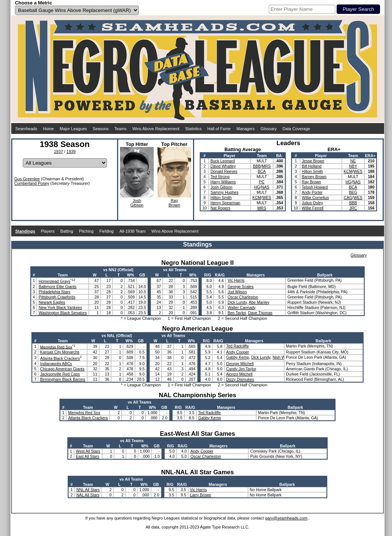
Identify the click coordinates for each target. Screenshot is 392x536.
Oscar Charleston (243, 297)
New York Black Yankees (60, 307)
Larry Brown (201, 495)
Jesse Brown (313, 161)
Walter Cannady (241, 307)
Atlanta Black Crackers (60, 358)
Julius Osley (313, 203)
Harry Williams (223, 182)
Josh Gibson (221, 187)
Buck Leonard (223, 161)
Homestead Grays (54, 281)
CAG (348, 197)
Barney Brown (314, 177)
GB (142, 275)
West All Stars (88, 451)
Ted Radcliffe (238, 346)
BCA (262, 171)
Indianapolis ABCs (56, 364)
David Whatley (223, 166)
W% (130, 275)
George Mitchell (240, 364)
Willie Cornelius (315, 197)
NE (353, 161)
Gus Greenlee (27, 179)
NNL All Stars (88, 490)
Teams (120, 129)
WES (267, 197)
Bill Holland (312, 166)
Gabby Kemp (238, 357)
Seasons (101, 129)
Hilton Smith (221, 197)
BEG (353, 192)
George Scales (240, 287)
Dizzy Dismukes (240, 379)
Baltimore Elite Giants (57, 287)
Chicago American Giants (62, 369)
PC (262, 182)
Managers (246, 129)
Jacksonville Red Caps (60, 374)
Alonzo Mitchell (240, 374)
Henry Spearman (225, 203)
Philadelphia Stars (54, 292)
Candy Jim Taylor (241, 369)
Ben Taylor (237, 313)
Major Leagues (73, 129)
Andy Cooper (238, 352)
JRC (353, 208)
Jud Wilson (237, 292)
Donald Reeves (224, 171)
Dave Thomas (260, 313)
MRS (266, 166)
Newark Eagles (52, 302)
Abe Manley (259, 302)
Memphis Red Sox (56, 347)
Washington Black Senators (63, 313)
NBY (353, 166)
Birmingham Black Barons (63, 379)
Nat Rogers (220, 208)
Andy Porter (312, 192)
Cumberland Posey (32, 183)
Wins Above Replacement (156, 129)
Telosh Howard (315, 187)
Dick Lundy (237, 302)
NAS (265, 187)
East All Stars (88, 456)
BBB (257, 166)
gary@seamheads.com (286, 518)
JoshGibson (137, 203)
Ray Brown (311, 182)
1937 (58, 151)
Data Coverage (296, 129)
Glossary (268, 129)
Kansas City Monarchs (60, 352)
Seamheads (26, 129)
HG (257, 187)
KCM (257, 197)
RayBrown (174, 203)
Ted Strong (220, 177)
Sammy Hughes (225, 192)
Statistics (193, 129)
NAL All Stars (88, 495)
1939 (71, 151)
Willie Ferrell (313, 208)
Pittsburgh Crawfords (57, 297)
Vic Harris (236, 280)
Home (48, 129)
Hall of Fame (219, 129)
